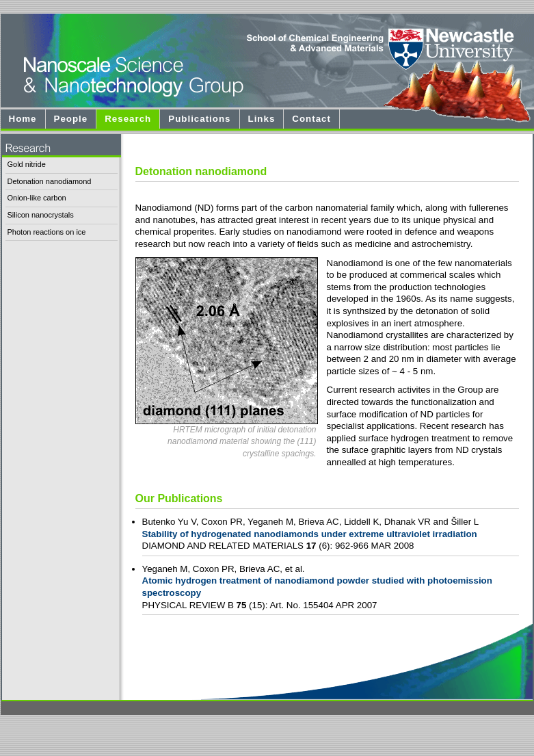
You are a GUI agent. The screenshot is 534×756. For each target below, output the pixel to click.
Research (128, 119)
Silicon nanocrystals (41, 215)
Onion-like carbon (37, 198)
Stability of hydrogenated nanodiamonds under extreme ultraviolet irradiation (310, 534)
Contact (311, 119)
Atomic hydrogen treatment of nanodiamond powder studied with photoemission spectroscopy (317, 587)
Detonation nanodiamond (50, 181)
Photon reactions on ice (47, 232)
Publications (199, 119)
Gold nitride (27, 164)
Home (23, 119)
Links (262, 119)
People (71, 119)
